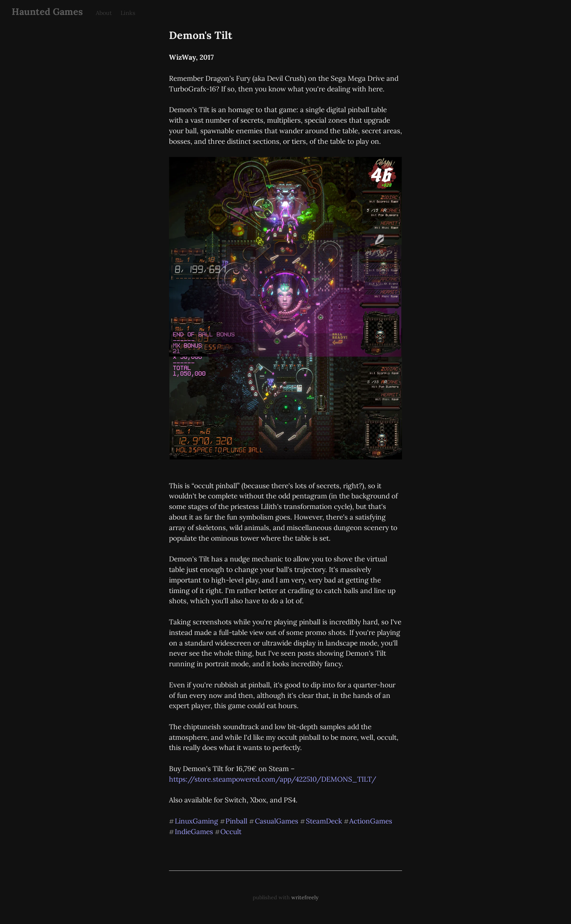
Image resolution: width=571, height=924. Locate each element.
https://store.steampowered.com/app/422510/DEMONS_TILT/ (273, 779)
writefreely (305, 897)
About (104, 13)
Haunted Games (47, 11)
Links (128, 13)
